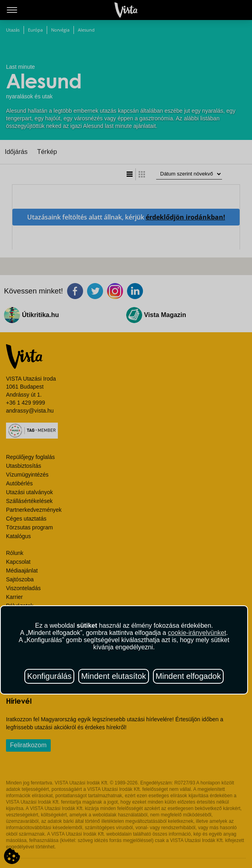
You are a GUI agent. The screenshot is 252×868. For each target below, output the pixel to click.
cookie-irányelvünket (197, 633)
